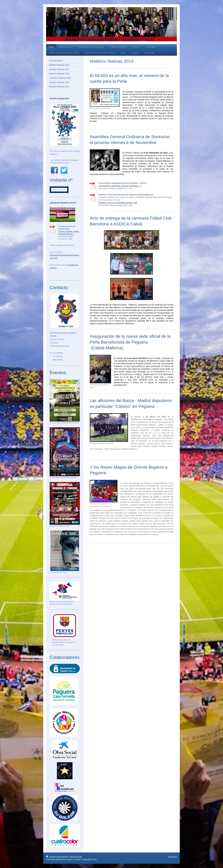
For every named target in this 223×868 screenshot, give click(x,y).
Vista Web (172, 857)
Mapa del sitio (76, 857)
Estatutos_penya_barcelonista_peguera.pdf (118, 203)
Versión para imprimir (57, 857)
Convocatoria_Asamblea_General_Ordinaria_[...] (120, 186)
